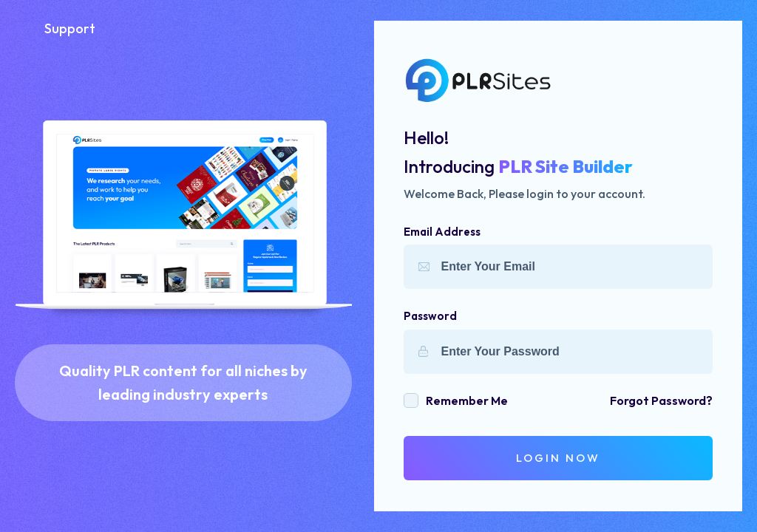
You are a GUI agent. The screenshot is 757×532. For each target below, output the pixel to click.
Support (70, 28)
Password (430, 316)
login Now (558, 458)
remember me (467, 400)
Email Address (442, 232)
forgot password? (661, 400)
